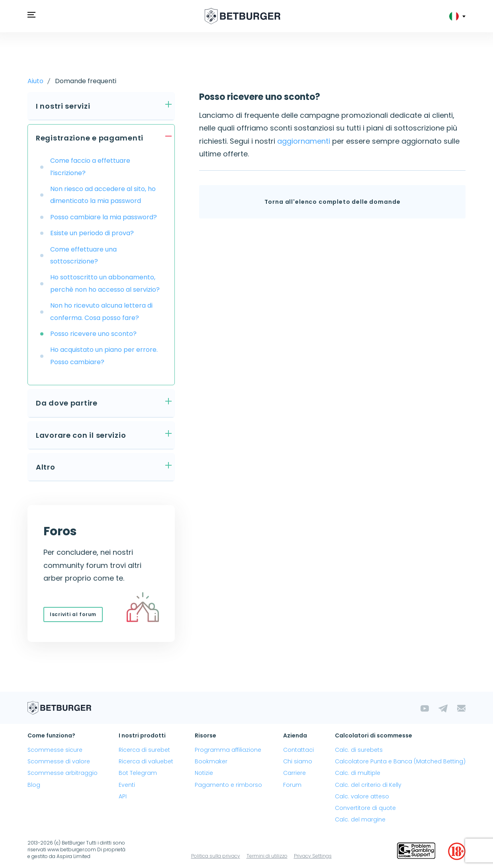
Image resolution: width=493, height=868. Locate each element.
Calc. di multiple (358, 773)
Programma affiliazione (228, 750)
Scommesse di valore (59, 761)
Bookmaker (211, 761)
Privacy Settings (313, 856)
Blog (34, 785)
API (123, 796)
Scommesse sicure (55, 750)
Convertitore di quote (365, 808)
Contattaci (298, 750)
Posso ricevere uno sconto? (93, 334)
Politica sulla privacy (216, 856)
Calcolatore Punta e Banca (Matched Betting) (400, 761)
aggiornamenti (304, 141)
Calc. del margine (360, 819)
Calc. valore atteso (362, 796)
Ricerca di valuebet (146, 761)
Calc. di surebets (359, 750)
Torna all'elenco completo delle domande (333, 202)
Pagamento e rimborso (228, 785)
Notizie (204, 773)
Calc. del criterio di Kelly (368, 785)
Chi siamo (298, 761)
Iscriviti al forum (73, 614)
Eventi (127, 785)
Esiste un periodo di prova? (92, 233)
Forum (292, 785)
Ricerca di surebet (144, 750)
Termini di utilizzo (267, 856)
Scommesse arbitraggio (63, 773)
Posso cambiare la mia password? (104, 217)
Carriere (294, 773)
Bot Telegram (138, 773)
